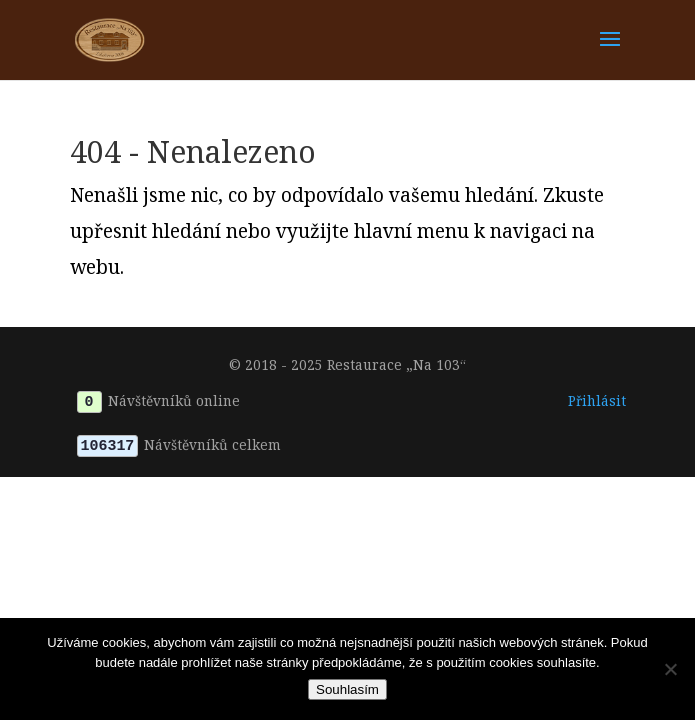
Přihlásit (597, 400)
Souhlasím (347, 689)
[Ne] (670, 669)
